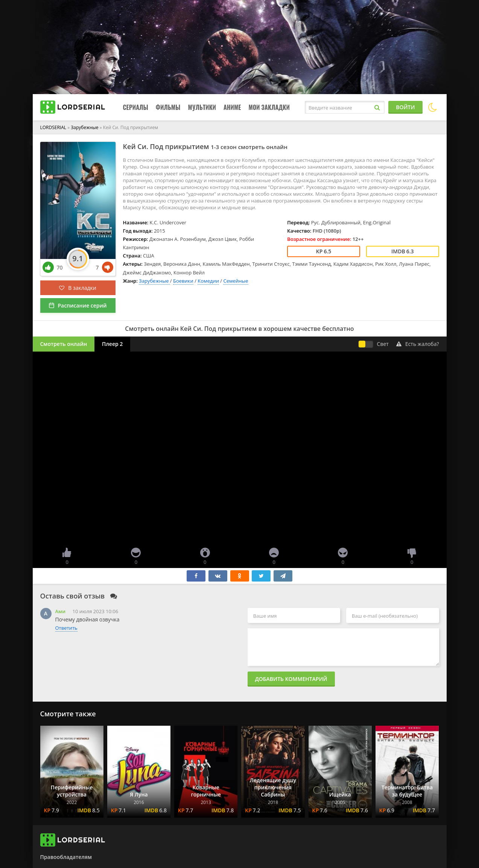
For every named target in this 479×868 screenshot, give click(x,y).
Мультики (202, 107)
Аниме (232, 107)
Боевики (183, 281)
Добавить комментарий (291, 679)
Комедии (208, 281)
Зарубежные (85, 127)
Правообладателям (66, 857)
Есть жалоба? (418, 344)
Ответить (66, 628)
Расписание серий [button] (82, 305)
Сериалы (136, 107)
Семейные (236, 281)
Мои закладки (269, 107)
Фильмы (168, 107)
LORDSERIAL (53, 127)
